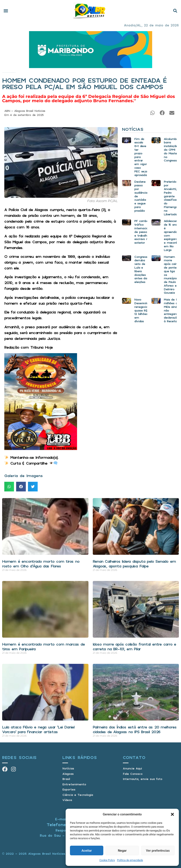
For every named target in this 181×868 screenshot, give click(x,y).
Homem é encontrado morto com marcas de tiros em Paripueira (43, 646)
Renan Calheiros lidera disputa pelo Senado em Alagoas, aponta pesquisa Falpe (134, 564)
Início (2, 72)
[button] (172, 814)
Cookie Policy (107, 860)
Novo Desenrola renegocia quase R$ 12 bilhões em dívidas (141, 310)
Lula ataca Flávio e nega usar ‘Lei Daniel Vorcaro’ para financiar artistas (38, 729)
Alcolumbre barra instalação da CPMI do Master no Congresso (171, 150)
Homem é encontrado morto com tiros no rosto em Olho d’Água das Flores (41, 564)
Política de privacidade (130, 860)
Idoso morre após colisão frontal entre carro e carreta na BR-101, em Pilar (135, 646)
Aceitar (87, 851)
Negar (122, 851)
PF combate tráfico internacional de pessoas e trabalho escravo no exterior (143, 232)
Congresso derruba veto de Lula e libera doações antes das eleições (142, 269)
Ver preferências (158, 851)
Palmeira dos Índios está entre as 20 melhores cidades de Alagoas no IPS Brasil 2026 (135, 729)
